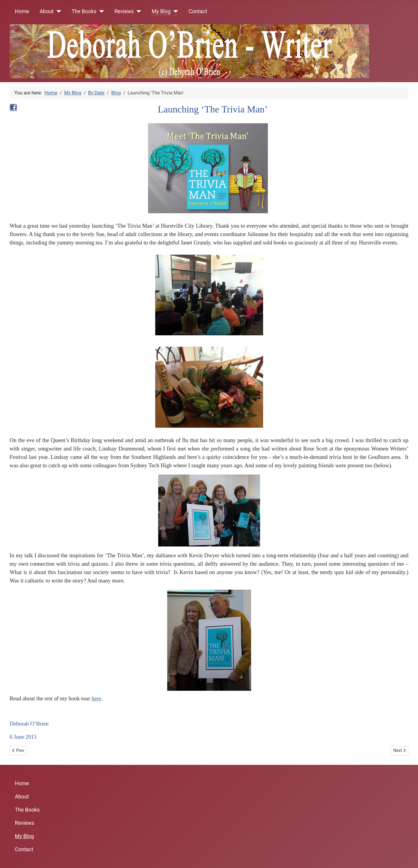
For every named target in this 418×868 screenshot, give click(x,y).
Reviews (124, 11)
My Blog (161, 11)
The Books (84, 11)
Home (22, 11)
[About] (57, 11)
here (96, 698)
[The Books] (100, 11)
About (47, 11)
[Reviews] (137, 11)
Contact (198, 11)
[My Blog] (175, 11)
